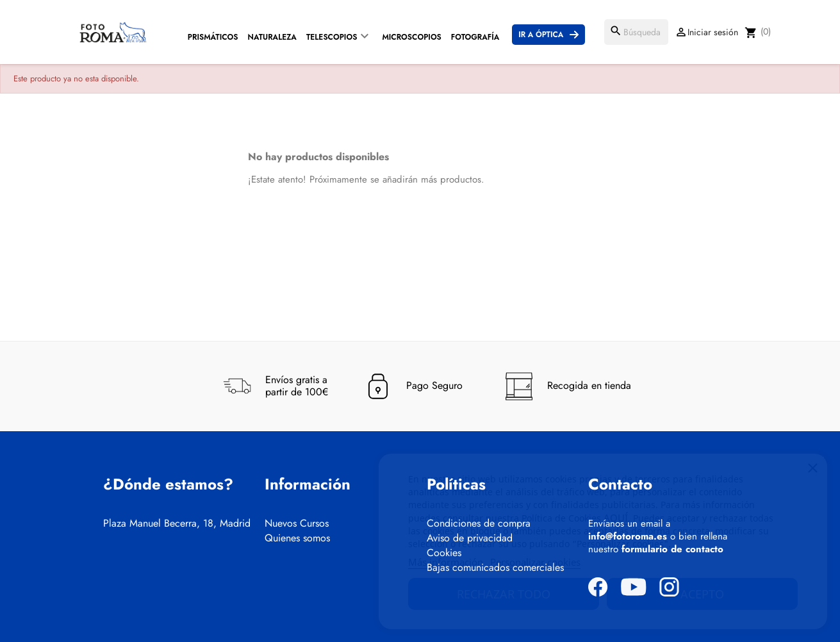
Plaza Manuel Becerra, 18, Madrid (177, 523)
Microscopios (411, 37)
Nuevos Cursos (297, 523)
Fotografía (475, 37)
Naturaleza (272, 37)
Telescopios (332, 37)
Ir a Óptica (541, 35)
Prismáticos (213, 37)
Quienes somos (297, 538)
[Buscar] (636, 32)
